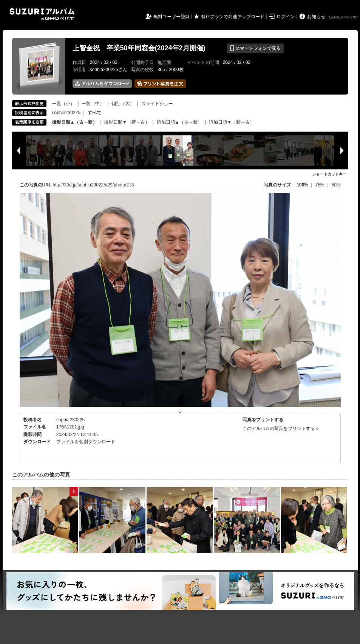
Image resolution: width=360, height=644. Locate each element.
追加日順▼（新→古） (232, 122)
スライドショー (157, 104)
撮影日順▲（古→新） (75, 122)
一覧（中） (93, 104)
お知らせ (316, 17)
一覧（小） (63, 104)
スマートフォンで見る (255, 48)
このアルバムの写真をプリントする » (281, 428)
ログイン (286, 17)
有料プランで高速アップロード (233, 17)
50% (336, 185)
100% (302, 185)
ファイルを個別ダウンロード (86, 442)
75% (321, 185)
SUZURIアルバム (42, 14)
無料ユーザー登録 (172, 17)
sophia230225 (66, 113)
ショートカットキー (329, 174)
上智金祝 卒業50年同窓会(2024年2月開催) (139, 48)
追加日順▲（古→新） (179, 122)
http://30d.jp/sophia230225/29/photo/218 (93, 185)
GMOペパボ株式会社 (344, 17)
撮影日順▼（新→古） (127, 122)
